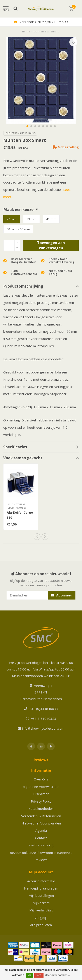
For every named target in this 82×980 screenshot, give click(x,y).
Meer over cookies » (57, 975)
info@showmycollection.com (43, 728)
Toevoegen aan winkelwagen (51, 245)
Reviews (41, 860)
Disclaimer (41, 794)
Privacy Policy (41, 801)
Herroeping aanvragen (41, 888)
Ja (30, 975)
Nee (39, 975)
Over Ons (41, 779)
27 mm (12, 219)
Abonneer (62, 595)
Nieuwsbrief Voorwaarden (41, 823)
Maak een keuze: (20, 210)
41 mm (51, 219)
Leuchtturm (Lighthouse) (20, 133)
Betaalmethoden (41, 808)
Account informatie (41, 881)
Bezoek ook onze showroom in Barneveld (41, 853)
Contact (41, 838)
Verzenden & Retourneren (41, 816)
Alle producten (41, 925)
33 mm (31, 219)
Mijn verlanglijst (41, 910)
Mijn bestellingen (41, 895)
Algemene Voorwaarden (41, 787)
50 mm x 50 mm (18, 229)
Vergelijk (41, 918)
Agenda (41, 830)
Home (26, 31)
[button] (27, 126)
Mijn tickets (41, 903)
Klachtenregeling (41, 845)
